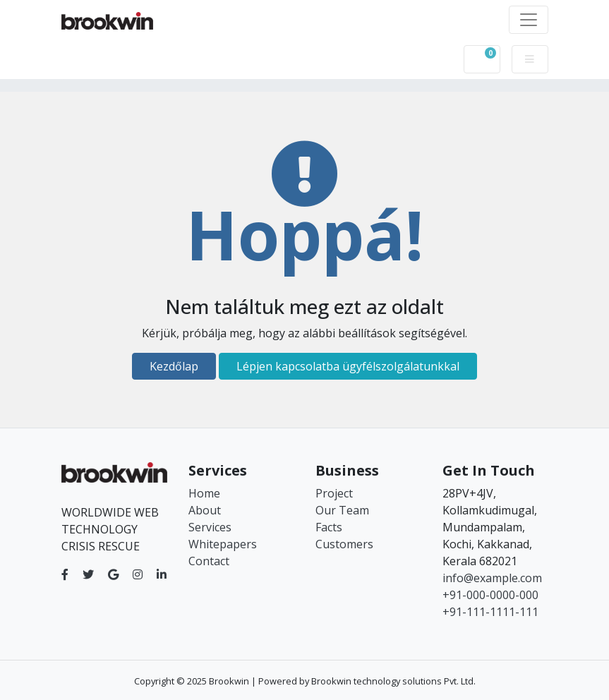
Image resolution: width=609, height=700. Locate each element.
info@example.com (492, 578)
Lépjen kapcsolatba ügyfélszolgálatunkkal (348, 366)
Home (204, 493)
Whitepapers (223, 544)
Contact (209, 561)
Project (334, 493)
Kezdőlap (174, 366)
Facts (329, 527)
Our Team (342, 510)
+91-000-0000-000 (490, 595)
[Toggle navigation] (529, 20)
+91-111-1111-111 (490, 612)
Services (210, 527)
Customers (344, 544)
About (205, 510)
